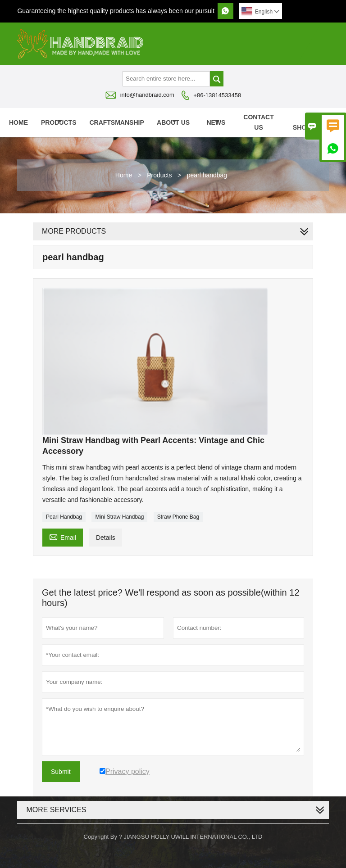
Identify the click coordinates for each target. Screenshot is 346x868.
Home (18, 122)
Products (59, 122)
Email (63, 536)
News (216, 122)
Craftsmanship (116, 122)
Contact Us (258, 122)
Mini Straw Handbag (119, 517)
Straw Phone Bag (178, 517)
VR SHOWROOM (312, 122)
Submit (61, 772)
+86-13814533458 (217, 95)
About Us (173, 122)
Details (106, 538)
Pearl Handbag (64, 517)
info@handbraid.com (147, 95)
